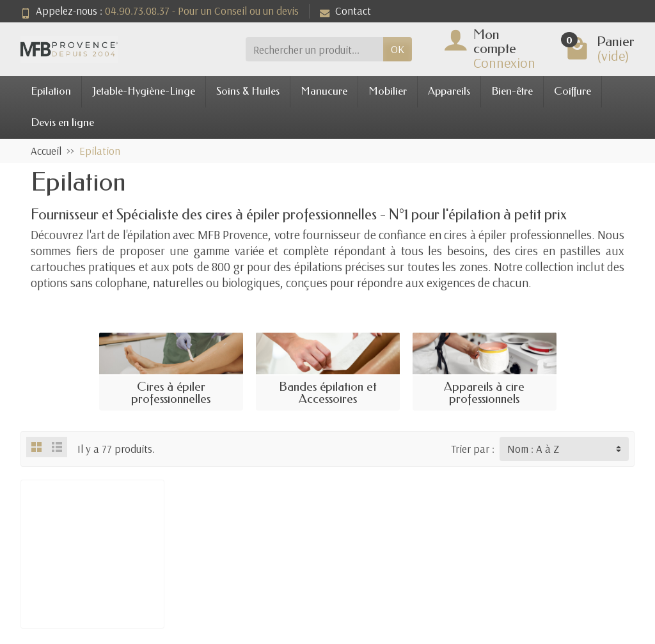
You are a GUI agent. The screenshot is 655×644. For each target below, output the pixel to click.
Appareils (449, 91)
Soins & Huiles (248, 91)
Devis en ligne (62, 122)
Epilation (51, 91)
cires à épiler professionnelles (518, 235)
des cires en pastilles (547, 251)
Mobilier (388, 91)
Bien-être (512, 91)
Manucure (324, 91)
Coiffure (572, 91)
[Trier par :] (564, 449)
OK (398, 49)
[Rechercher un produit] (314, 49)
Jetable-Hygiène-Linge (144, 91)
